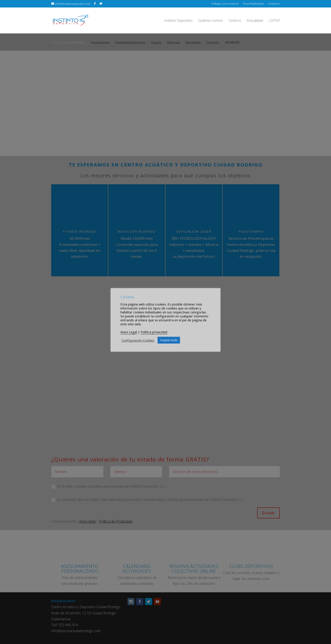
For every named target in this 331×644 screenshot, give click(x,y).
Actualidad (255, 21)
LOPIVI (274, 21)
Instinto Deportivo (178, 21)
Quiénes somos (211, 21)
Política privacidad (154, 332)
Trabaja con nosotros (225, 4)
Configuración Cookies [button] (138, 340)
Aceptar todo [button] (169, 340)
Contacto (274, 4)
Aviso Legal (129, 332)
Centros (235, 21)
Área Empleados (253, 4)
